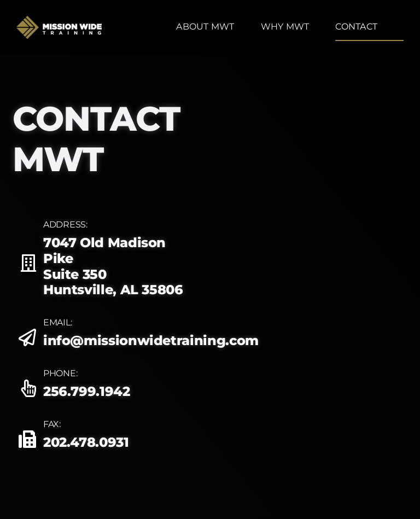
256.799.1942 (87, 391)
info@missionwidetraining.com (151, 340)
